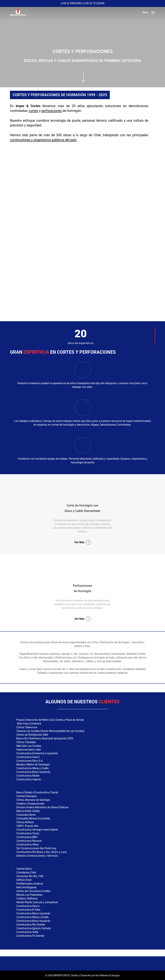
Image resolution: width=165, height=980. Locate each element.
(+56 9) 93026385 (71, 3)
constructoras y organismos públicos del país (43, 140)
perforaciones (52, 111)
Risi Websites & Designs (107, 975)
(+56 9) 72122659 (94, 3)
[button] (149, 12)
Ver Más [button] (79, 542)
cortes (34, 111)
